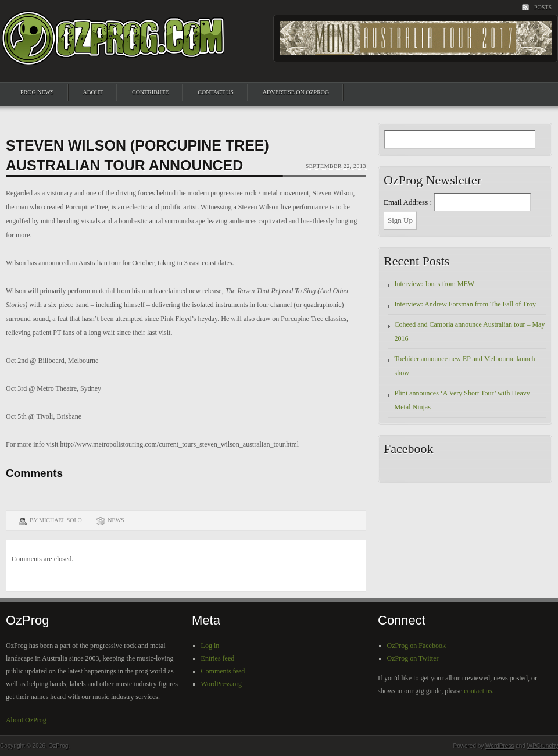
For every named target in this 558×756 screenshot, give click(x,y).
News (116, 520)
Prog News (37, 92)
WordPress (500, 746)
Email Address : (408, 202)
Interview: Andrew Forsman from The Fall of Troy (465, 304)
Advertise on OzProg (296, 92)
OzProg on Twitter (413, 658)
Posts (543, 7)
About (93, 92)
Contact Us (216, 92)
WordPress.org (221, 684)
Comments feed (223, 671)
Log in (210, 646)
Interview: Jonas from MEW (435, 284)
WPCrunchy (543, 746)
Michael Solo (60, 520)
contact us (478, 691)
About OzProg (26, 720)
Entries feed (218, 658)
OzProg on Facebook (416, 646)
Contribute (150, 92)
